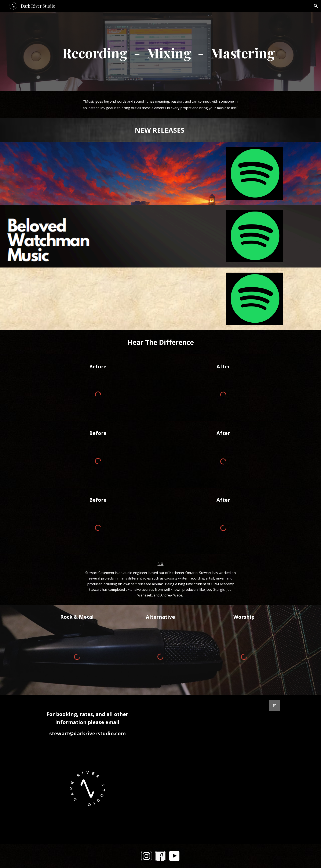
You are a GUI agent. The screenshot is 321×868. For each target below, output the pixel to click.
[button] (316, 6)
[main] (160, 52)
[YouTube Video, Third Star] (171, 299)
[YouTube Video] (66, 173)
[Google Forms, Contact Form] (213, 769)
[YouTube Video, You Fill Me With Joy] (171, 236)
